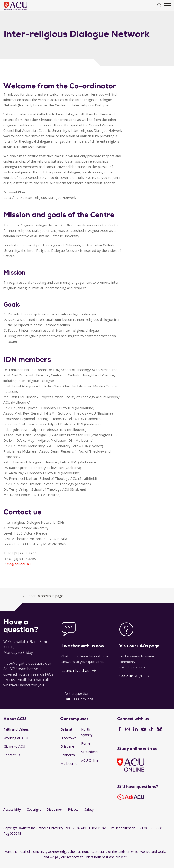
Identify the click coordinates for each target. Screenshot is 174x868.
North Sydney (87, 732)
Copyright (34, 809)
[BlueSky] (159, 730)
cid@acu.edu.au (19, 564)
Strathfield (89, 752)
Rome (86, 743)
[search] (160, 6)
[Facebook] (119, 730)
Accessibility (12, 809)
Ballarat (66, 729)
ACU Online (90, 760)
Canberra (68, 755)
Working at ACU (16, 738)
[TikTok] (151, 730)
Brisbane (67, 746)
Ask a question (77, 693)
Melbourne (69, 763)
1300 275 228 (82, 699)
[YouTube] (144, 730)
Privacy (73, 809)
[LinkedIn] (135, 730)
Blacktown (68, 738)
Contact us (12, 755)
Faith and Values (16, 729)
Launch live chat (75, 671)
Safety (89, 809)
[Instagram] (127, 730)
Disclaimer (54, 809)
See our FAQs (131, 676)
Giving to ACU (14, 746)
